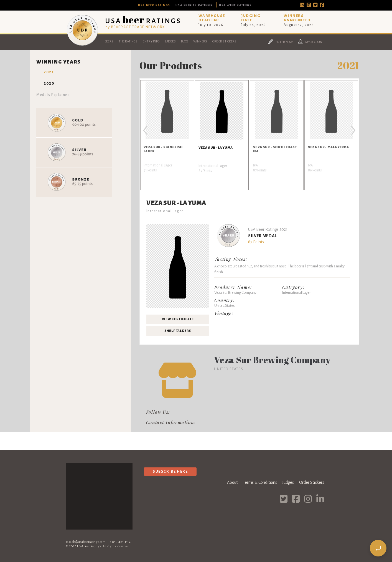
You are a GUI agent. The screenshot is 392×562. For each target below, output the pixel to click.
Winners (200, 41)
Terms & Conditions (260, 482)
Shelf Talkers (178, 331)
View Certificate (178, 319)
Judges (170, 41)
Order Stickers (224, 41)
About (232, 482)
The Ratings (128, 41)
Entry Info (151, 41)
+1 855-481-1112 (119, 542)
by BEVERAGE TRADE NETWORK (135, 27)
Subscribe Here (170, 471)
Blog (184, 41)
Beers (109, 41)
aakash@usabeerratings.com (86, 542)
